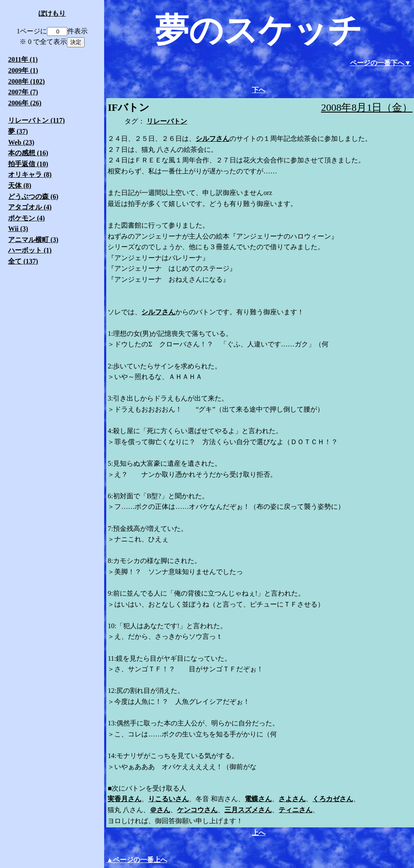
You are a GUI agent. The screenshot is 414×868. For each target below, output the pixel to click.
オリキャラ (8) (30, 174)
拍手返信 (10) (28, 164)
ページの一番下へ (377, 63)
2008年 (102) (26, 81)
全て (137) (23, 261)
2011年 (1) (23, 59)
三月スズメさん (248, 810)
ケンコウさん (197, 810)
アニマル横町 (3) (33, 240)
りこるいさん (168, 799)
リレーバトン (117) (36, 120)
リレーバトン (167, 121)
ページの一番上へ (140, 860)
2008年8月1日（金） (367, 107)
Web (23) (21, 142)
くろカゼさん (333, 799)
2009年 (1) (23, 70)
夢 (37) (18, 131)
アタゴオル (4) (30, 207)
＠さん (160, 810)
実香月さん (124, 799)
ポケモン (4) (26, 218)
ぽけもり (52, 13)
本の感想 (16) (28, 153)
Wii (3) (18, 229)
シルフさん (213, 139)
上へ (259, 833)
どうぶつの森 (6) (33, 196)
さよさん (292, 799)
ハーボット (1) (30, 250)
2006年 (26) (25, 103)
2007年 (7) (23, 92)
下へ (259, 90)
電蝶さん (258, 799)
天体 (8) (20, 185)
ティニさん (295, 810)
